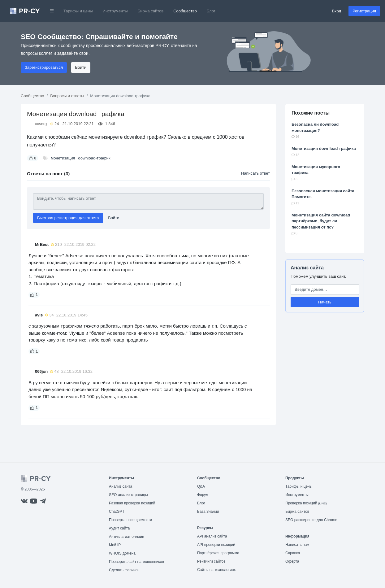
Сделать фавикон (124, 570)
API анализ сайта (212, 536)
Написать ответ (255, 173)
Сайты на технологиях (216, 570)
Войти (81, 67)
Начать (325, 302)
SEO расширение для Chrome (311, 520)
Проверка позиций (306, 503)
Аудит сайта (119, 528)
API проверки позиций (216, 545)
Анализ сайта (307, 268)
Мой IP (115, 545)
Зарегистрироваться (44, 67)
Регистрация (364, 11)
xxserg (41, 124)
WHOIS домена (122, 553)
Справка (293, 553)
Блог (211, 11)
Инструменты (115, 11)
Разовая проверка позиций (132, 503)
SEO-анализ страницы (128, 495)
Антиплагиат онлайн (127, 537)
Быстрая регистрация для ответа (68, 218)
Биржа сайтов (151, 11)
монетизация (63, 158)
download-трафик (94, 158)
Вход (337, 11)
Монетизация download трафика (324, 148)
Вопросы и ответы (67, 96)
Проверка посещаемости (130, 520)
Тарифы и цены (78, 11)
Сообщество (185, 11)
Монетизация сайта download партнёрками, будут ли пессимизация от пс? (321, 221)
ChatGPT (117, 512)
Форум (203, 495)
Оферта (292, 561)
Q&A (201, 486)
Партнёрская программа (218, 553)
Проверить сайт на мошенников (136, 562)
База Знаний (208, 512)
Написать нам (297, 545)
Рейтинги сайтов (211, 561)
